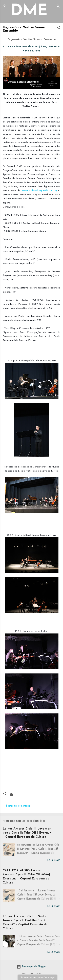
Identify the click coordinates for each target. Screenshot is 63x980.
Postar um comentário (18, 806)
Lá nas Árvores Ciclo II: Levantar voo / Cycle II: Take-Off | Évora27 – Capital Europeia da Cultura (27, 833)
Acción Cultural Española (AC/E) (39, 191)
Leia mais (54, 860)
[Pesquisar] (58, 7)
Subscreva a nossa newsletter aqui (37, 977)
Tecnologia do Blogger (32, 967)
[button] (58, 28)
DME (29, 11)
